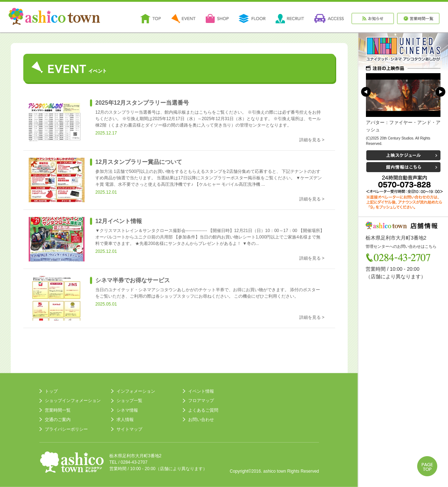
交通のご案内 (58, 420)
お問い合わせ (201, 420)
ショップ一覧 (129, 401)
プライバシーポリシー (66, 429)
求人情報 (125, 420)
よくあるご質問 (203, 410)
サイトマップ (129, 429)
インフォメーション (136, 391)
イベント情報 (201, 391)
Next (440, 92)
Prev (366, 92)
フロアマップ (201, 401)
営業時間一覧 (58, 410)
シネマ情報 (127, 410)
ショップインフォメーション (73, 401)
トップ (51, 391)
